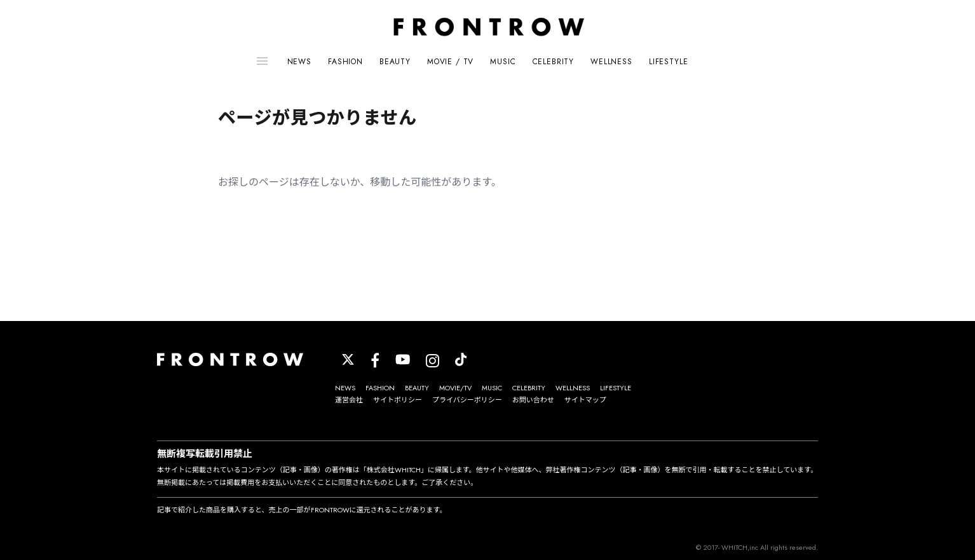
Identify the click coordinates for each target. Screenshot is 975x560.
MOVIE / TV (450, 62)
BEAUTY (395, 62)
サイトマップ (585, 400)
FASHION (345, 62)
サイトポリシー (398, 400)
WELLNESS (611, 62)
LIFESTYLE (669, 62)
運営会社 (349, 400)
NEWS (299, 62)
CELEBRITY (554, 62)
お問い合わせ (533, 400)
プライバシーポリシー (467, 400)
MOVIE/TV (455, 388)
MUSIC (503, 62)
